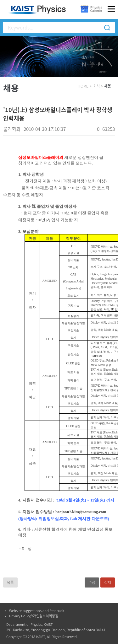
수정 (92, 582)
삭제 (108, 582)
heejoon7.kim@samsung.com (81, 512)
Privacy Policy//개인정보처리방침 (34, 616)
